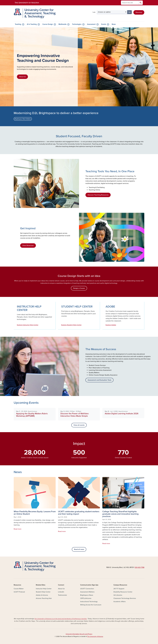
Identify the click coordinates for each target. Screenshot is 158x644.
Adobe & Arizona (42, 595)
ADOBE (110, 307)
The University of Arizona (95, 636)
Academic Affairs (120, 602)
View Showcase (28, 246)
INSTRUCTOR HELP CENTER (29, 308)
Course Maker (19, 589)
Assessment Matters (87, 592)
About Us (22, 77)
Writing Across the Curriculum (91, 605)
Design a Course (79, 288)
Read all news (79, 549)
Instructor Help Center (44, 589)
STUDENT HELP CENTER (77, 307)
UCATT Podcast (19, 592)
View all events (79, 425)
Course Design (48, 24)
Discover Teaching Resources (98, 195)
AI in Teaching (32, 24)
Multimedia (62, 24)
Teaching (18, 24)
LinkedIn (61, 592)
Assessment (91, 24)
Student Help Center (43, 592)
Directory (139, 12)
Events (104, 24)
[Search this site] (130, 3)
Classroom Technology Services (125, 598)
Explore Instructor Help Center (28, 325)
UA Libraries (118, 595)
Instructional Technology (89, 602)
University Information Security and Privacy (79, 634)
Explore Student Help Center (71, 325)
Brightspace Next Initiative (23, 119)
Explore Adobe (111, 325)
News (114, 24)
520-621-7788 (140, 567)
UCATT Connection (87, 589)
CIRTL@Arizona (86, 598)
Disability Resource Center (123, 592)
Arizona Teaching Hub (44, 598)
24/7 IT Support (119, 589)
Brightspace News (87, 595)
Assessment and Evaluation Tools (99, 380)
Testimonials (62, 595)
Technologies (77, 24)
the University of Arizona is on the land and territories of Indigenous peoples (61, 619)
